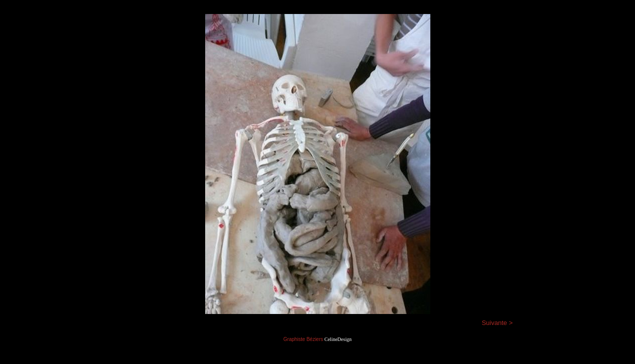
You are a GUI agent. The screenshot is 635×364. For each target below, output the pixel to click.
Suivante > (497, 323)
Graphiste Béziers (303, 339)
